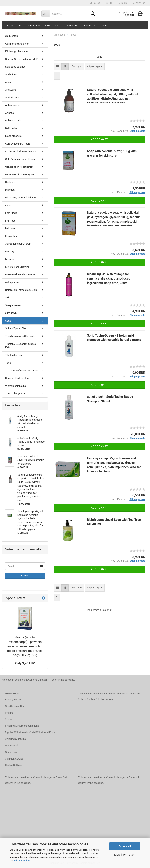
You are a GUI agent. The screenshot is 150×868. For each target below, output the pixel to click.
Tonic (8, 363)
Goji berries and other (43, 25)
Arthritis (10, 113)
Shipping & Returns (15, 739)
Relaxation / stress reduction (21, 290)
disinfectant (14, 25)
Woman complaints (16, 386)
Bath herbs (11, 128)
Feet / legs (11, 213)
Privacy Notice (22, 861)
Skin (8, 298)
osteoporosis (12, 282)
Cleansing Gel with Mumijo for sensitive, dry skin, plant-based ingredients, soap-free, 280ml (109, 278)
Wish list (139, 3)
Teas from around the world (20, 336)
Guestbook (11, 752)
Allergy (9, 82)
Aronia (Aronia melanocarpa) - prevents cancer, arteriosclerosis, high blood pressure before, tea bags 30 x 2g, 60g (25, 646)
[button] (109, 3)
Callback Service (14, 759)
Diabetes (10, 182)
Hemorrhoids (12, 236)
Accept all (125, 846)
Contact (9, 719)
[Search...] (46, 14)
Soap (8, 321)
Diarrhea (10, 190)
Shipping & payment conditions (22, 726)
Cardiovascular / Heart (18, 144)
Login (25, 576)
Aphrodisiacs (12, 105)
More (105, 25)
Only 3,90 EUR (25, 663)
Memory (10, 251)
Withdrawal (11, 746)
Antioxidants (12, 98)
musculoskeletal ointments (20, 274)
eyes (8, 205)
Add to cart (99, 139)
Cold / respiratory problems (20, 159)
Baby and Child (13, 121)
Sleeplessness (13, 305)
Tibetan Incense (14, 355)
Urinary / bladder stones (18, 378)
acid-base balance (15, 67)
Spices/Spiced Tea (16, 328)
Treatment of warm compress (22, 370)
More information (125, 855)
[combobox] (77, 66)
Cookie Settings (14, 765)
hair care (10, 228)
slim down (11, 313)
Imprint (9, 713)
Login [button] (122, 3)
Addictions (11, 74)
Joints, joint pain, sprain (18, 244)
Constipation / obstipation (19, 167)
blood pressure (13, 136)
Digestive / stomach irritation (21, 198)
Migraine (10, 259)
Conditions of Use (15, 706)
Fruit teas (10, 221)
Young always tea (15, 393)
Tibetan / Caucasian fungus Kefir (21, 346)
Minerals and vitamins (17, 267)
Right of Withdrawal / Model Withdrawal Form (30, 732)
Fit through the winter (80, 25)
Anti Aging (11, 90)
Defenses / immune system (21, 174)
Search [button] (95, 3)
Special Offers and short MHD (22, 59)
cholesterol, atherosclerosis (21, 151)
